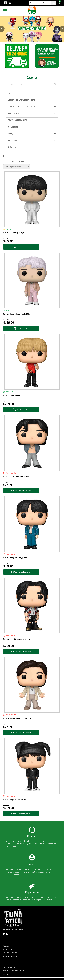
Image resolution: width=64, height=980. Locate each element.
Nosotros (6, 946)
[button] (62, 29)
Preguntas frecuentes (11, 953)
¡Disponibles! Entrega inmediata (21, 100)
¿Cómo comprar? (9, 949)
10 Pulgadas (13, 127)
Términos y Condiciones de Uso (14, 971)
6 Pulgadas (12, 134)
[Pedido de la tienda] (17, 167)
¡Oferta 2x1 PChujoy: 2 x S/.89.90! (22, 107)
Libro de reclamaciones (11, 967)
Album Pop (12, 140)
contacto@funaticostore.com (13, 930)
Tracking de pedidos (10, 956)
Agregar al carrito (21, 247)
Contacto (6, 974)
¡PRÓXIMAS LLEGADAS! (17, 120)
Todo (10, 93)
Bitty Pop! (12, 147)
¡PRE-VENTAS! (13, 113)
